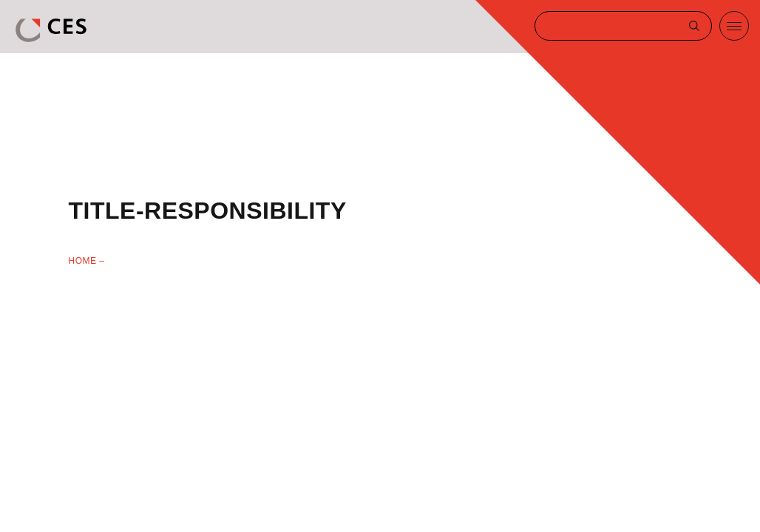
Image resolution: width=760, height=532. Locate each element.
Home (83, 261)
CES (52, 30)
